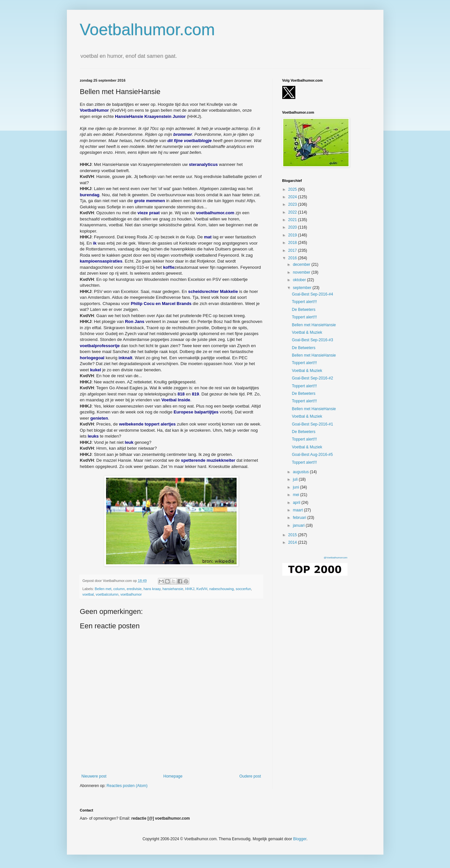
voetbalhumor (131, 594)
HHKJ (190, 589)
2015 (293, 535)
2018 (293, 243)
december (302, 265)
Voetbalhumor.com (147, 30)
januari (299, 525)
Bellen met (103, 589)
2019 (293, 235)
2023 (293, 204)
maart (298, 510)
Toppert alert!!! (304, 302)
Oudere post (250, 776)
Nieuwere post (94, 776)
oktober (300, 280)
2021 (293, 220)
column (119, 589)
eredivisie (134, 589)
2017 (293, 250)
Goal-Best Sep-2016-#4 (312, 294)
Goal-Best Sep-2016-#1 (312, 424)
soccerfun (243, 589)
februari (300, 518)
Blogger (300, 839)
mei (296, 495)
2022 (293, 212)
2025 (293, 189)
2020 (293, 227)
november (302, 272)
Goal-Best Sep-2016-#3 (312, 340)
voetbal (88, 594)
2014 (293, 542)
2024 (293, 197)
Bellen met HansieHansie (314, 325)
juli (296, 479)
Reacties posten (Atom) (127, 786)
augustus (301, 472)
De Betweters (303, 310)
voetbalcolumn (107, 594)
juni (296, 487)
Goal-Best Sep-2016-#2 (312, 378)
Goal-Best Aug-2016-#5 (312, 455)
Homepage (173, 776)
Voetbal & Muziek (307, 332)
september (303, 288)
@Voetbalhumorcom (336, 558)
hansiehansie (173, 589)
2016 (293, 258)
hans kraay (152, 589)
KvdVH (202, 589)
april (297, 503)
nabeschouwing (221, 589)
